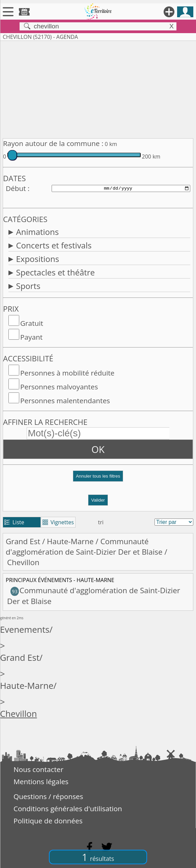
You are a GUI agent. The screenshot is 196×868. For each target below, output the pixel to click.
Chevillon (18, 714)
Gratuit (32, 323)
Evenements (25, 630)
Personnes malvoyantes (59, 387)
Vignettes (58, 522)
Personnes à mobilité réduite (67, 373)
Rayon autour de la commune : (53, 143)
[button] (98, 479)
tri (101, 522)
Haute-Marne (70, 541)
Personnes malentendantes (65, 401)
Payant (31, 337)
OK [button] (98, 449)
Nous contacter (38, 769)
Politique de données (48, 821)
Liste (14, 522)
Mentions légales (41, 781)
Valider (98, 500)
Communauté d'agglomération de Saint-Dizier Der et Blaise (84, 547)
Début (16, 188)
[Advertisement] (98, 88)
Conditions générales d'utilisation (68, 809)
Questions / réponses (48, 796)
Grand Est (23, 541)
